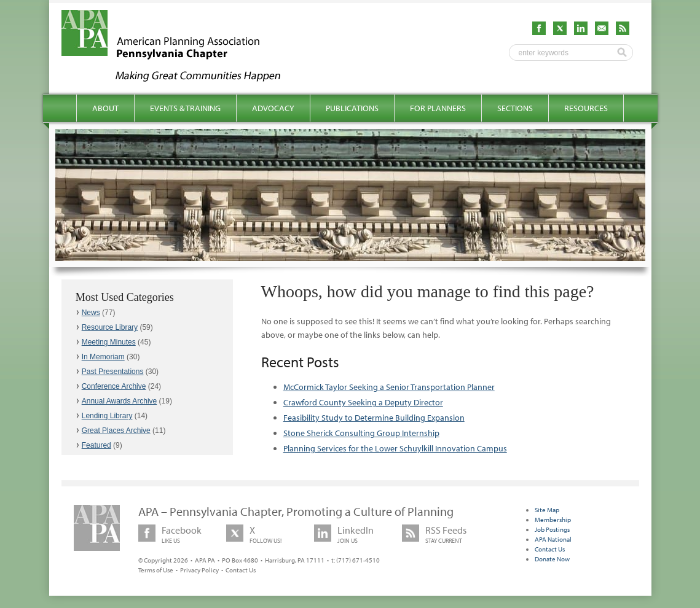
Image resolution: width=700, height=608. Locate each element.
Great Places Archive (116, 431)
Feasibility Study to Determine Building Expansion (374, 418)
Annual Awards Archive (120, 401)
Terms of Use (156, 570)
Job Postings (552, 529)
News (91, 313)
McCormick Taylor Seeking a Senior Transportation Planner (389, 387)
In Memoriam (103, 357)
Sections (515, 108)
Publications (352, 108)
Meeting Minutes (109, 342)
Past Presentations (113, 372)
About (105, 108)
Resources (586, 108)
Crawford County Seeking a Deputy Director (363, 402)
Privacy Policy (199, 570)
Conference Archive (114, 386)
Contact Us (241, 570)
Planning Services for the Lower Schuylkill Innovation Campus (395, 448)
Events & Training (185, 108)
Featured (96, 445)
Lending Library (107, 416)
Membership (553, 520)
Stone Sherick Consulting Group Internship (361, 433)
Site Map (547, 510)
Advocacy (273, 108)
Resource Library (110, 327)
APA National (553, 539)
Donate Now (552, 559)
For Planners (438, 108)
